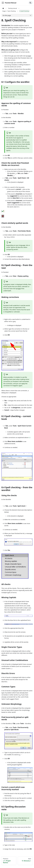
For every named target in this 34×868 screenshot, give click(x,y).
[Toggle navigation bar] (3, 3)
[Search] (31, 3)
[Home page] (3, 8)
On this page (7, 15)
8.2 (30, 437)
